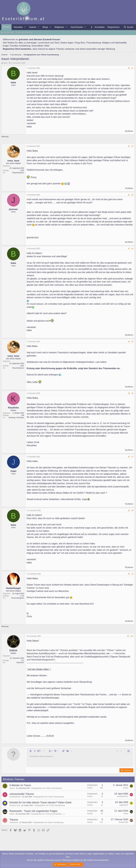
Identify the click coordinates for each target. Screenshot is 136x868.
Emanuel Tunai (15, 805)
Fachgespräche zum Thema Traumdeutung (46, 788)
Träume (14, 820)
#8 (132, 510)
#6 (132, 393)
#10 (132, 636)
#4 (132, 249)
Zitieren (130, 131)
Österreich (20, 663)
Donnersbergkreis (18, 598)
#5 (132, 342)
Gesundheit (37, 46)
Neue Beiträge (8, 33)
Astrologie (32, 43)
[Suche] (128, 27)
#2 (132, 146)
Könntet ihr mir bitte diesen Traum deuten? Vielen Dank (40, 802)
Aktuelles (18, 27)
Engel (6, 46)
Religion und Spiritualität (114, 43)
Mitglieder (59, 27)
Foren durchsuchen (25, 33)
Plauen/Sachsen (18, 173)
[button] (25, 27)
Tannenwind (14, 822)
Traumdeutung (93, 43)
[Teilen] (129, 68)
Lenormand (44, 43)
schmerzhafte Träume (22, 794)
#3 (132, 195)
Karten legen (67, 43)
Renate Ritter (123, 822)
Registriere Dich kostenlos (17, 49)
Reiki (47, 46)
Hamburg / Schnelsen (16, 418)
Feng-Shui (80, 43)
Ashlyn (12, 814)
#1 (132, 68)
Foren (6, 27)
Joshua (12, 788)
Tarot (57, 43)
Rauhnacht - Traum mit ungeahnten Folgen (33, 811)
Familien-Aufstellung (20, 46)
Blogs (45, 27)
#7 (132, 457)
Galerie (33, 27)
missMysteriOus (15, 797)
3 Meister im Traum (20, 785)
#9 (132, 574)
